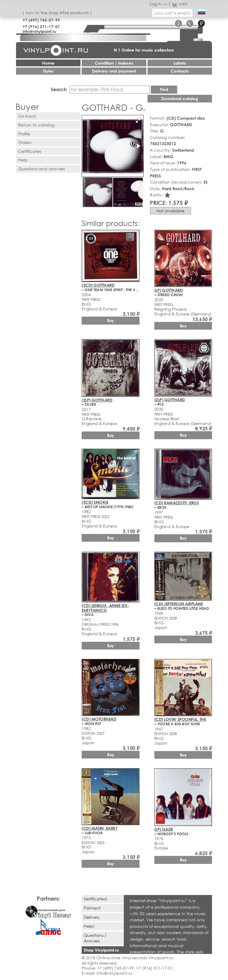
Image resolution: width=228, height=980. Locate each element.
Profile (24, 134)
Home (48, 63)
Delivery (92, 917)
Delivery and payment (114, 71)
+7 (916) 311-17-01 (41, 27)
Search (59, 89)
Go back (27, 116)
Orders (25, 142)
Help (23, 160)
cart (180, 4)
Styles (48, 71)
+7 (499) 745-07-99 (41, 20)
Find (164, 89)
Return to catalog (36, 125)
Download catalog (180, 98)
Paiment (92, 908)
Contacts (180, 71)
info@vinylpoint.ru (39, 31)
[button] (138, 121)
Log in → (158, 4)
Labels (180, 63)
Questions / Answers (95, 938)
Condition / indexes (114, 63)
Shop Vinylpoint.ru (101, 950)
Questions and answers (41, 169)
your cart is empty (172, 13)
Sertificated (95, 899)
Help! (89, 926)
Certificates (30, 151)
